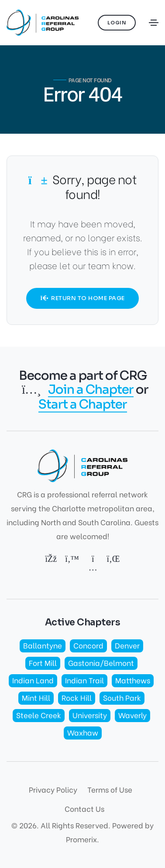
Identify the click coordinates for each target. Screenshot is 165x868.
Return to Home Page (82, 298)
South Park (122, 697)
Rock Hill (77, 697)
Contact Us (84, 809)
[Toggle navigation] (154, 23)
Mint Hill (36, 697)
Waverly (132, 715)
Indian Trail (84, 680)
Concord (88, 645)
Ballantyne (43, 645)
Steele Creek (39, 715)
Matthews (133, 680)
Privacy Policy (53, 789)
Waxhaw (83, 732)
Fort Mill (43, 663)
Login (117, 23)
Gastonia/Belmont (101, 663)
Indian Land (33, 680)
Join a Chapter (91, 390)
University (90, 715)
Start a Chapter (83, 405)
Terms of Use (110, 789)
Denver (127, 645)
